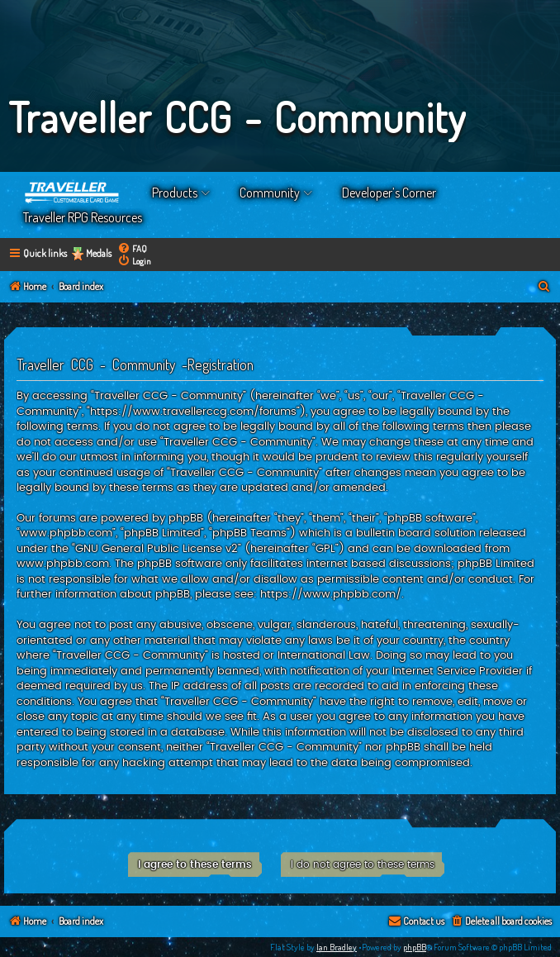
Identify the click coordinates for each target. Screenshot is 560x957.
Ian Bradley (337, 947)
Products (175, 193)
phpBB (415, 947)
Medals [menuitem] (99, 253)
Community (270, 193)
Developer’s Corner (389, 193)
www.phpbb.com (63, 564)
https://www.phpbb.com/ (331, 594)
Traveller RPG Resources (83, 217)
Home (73, 193)
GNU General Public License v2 (157, 549)
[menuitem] (132, 248)
